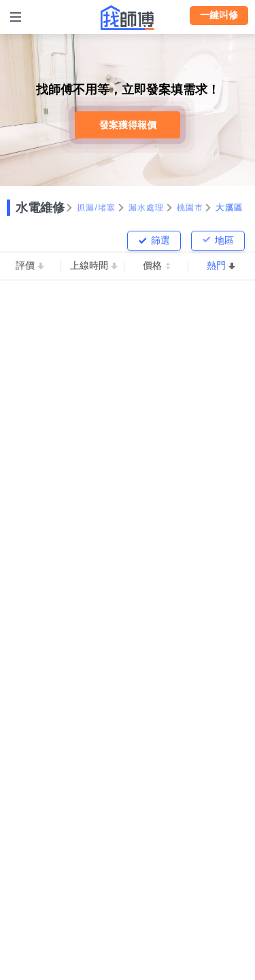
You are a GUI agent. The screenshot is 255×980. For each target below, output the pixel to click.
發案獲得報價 (128, 125)
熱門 (216, 265)
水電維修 (40, 208)
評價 (25, 265)
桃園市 (190, 208)
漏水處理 (147, 208)
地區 (224, 240)
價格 (152, 265)
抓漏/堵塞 (97, 208)
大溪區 (229, 208)
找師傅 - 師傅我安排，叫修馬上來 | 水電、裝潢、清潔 (128, 18)
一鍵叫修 (219, 15)
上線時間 (89, 265)
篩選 (160, 240)
